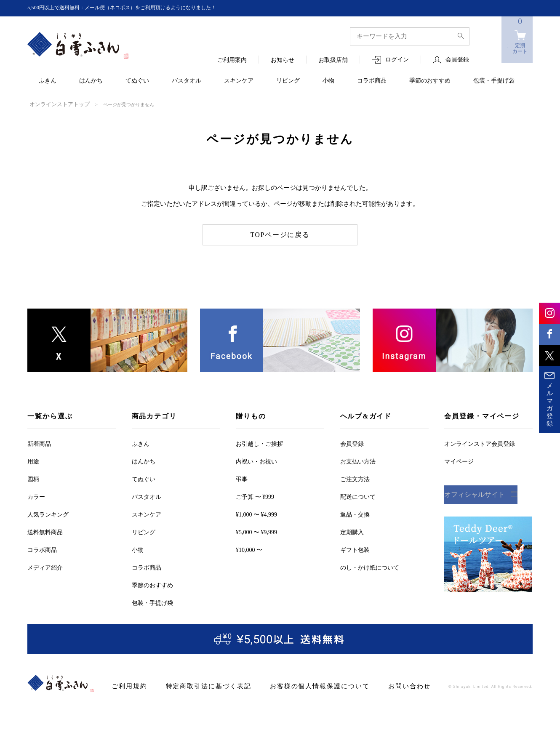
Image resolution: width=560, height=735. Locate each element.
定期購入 (352, 531)
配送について (358, 496)
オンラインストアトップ (55, 104)
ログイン (397, 60)
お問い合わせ (381, 686)
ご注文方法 (355, 478)
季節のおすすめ (430, 81)
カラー (36, 496)
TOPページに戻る (280, 234)
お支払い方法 (358, 461)
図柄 (33, 478)
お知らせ (283, 60)
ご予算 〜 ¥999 (255, 496)
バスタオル (187, 81)
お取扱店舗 (333, 60)
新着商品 (39, 443)
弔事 (242, 478)
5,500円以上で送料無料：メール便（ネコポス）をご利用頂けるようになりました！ (137, 8)
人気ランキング (48, 514)
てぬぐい (137, 81)
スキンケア (239, 81)
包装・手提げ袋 (494, 81)
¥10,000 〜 (249, 549)
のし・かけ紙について (370, 567)
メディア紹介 (45, 567)
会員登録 (457, 60)
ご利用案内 (232, 60)
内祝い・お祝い (256, 461)
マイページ (459, 461)
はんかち (91, 81)
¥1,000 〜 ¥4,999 (256, 514)
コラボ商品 (372, 81)
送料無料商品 (45, 531)
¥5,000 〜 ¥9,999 (256, 531)
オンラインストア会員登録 (480, 443)
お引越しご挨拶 (259, 443)
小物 (328, 81)
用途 (33, 461)
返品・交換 (355, 514)
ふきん (48, 81)
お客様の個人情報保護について (300, 686)
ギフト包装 (355, 549)
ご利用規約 (127, 686)
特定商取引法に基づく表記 (199, 686)
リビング (288, 81)
